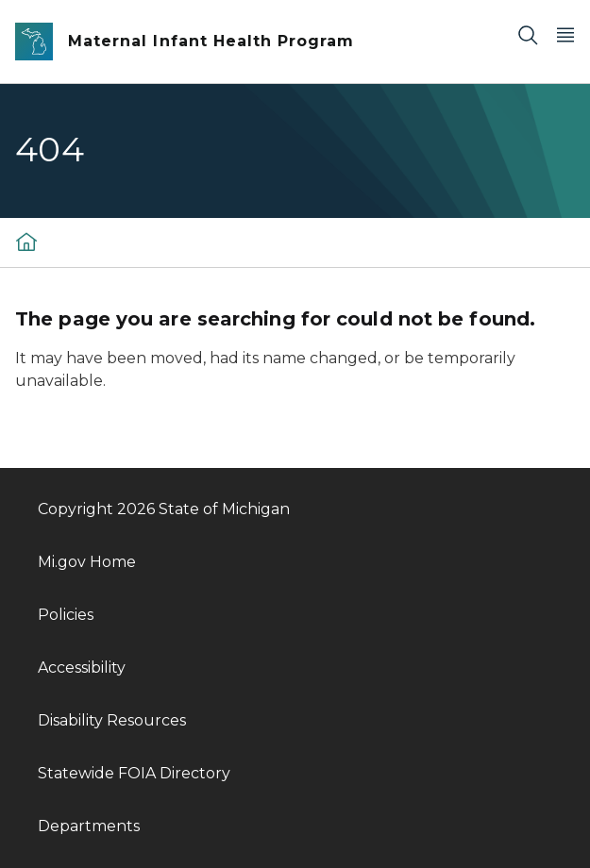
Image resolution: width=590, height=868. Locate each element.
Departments (89, 826)
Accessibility (82, 668)
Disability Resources (112, 720)
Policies (66, 615)
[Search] (528, 34)
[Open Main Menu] (565, 34)
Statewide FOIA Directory (134, 773)
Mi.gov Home (87, 562)
